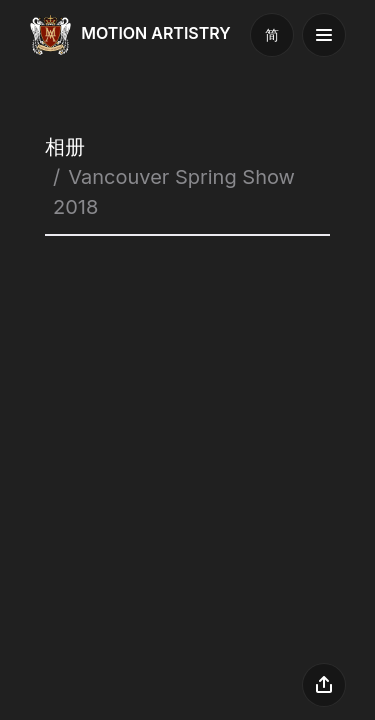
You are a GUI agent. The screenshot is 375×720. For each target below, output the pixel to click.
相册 (65, 147)
